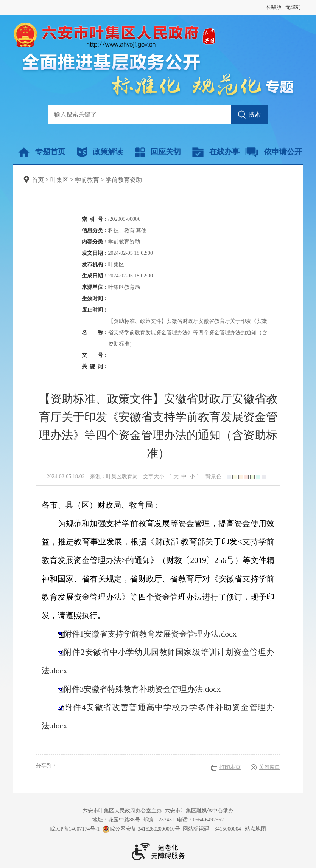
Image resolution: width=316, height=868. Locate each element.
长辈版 (274, 7)
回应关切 (158, 152)
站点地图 (255, 829)
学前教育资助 (124, 180)
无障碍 (293, 7)
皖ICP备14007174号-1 (75, 829)
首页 (38, 180)
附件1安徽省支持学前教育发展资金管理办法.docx (150, 634)
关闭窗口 (269, 767)
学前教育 (87, 180)
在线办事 (216, 152)
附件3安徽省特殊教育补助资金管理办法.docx (142, 689)
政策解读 (100, 152)
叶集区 (59, 180)
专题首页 (42, 152)
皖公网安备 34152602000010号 (141, 829)
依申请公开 (274, 152)
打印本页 (230, 767)
